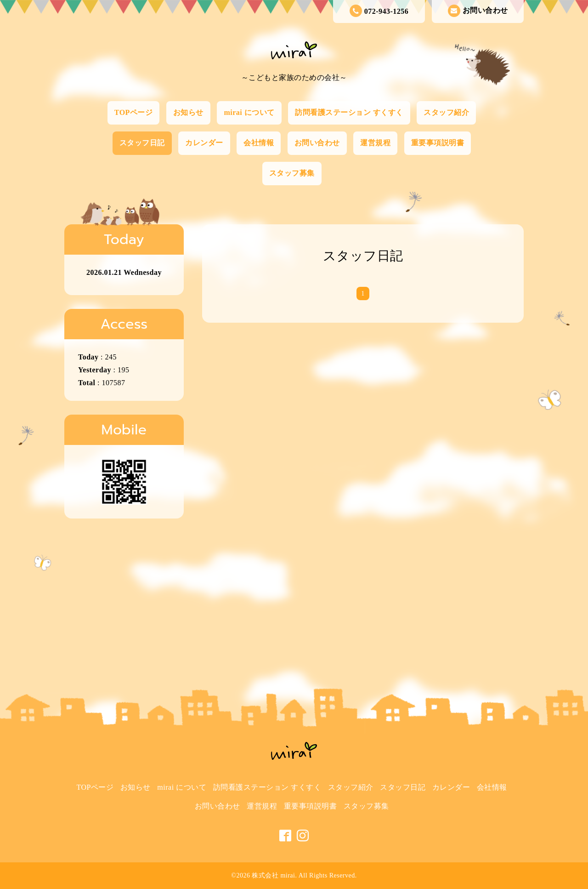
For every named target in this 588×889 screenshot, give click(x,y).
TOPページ (134, 112)
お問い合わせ (478, 11)
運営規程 (375, 143)
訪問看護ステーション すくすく (349, 112)
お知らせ (188, 112)
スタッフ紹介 (446, 112)
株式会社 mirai (273, 875)
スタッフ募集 (292, 173)
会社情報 (259, 143)
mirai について (249, 112)
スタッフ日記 (142, 143)
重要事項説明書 (438, 143)
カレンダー (204, 143)
